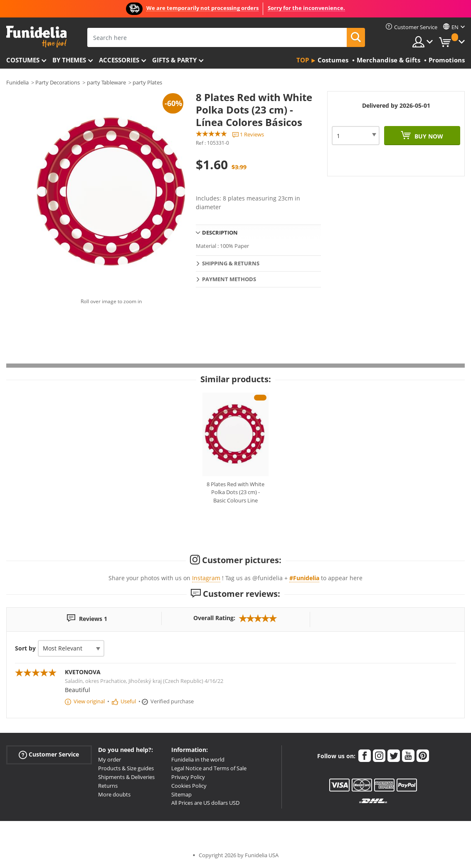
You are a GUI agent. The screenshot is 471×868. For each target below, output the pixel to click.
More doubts (114, 794)
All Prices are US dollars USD (205, 803)
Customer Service (49, 755)
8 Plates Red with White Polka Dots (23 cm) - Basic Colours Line (235, 492)
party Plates (147, 82)
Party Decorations (58, 82)
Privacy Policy (188, 777)
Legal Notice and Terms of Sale (209, 768)
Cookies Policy (189, 786)
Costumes (23, 60)
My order (110, 759)
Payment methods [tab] (229, 279)
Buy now (428, 136)
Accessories (119, 60)
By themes (69, 60)
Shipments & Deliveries (126, 777)
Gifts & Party (174, 60)
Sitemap (181, 794)
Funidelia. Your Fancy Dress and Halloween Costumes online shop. (36, 37)
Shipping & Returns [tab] (231, 263)
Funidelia (17, 82)
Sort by (25, 648)
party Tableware (106, 82)
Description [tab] (220, 232)
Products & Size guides (126, 768)
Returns (108, 786)
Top (303, 60)
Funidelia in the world (198, 759)
